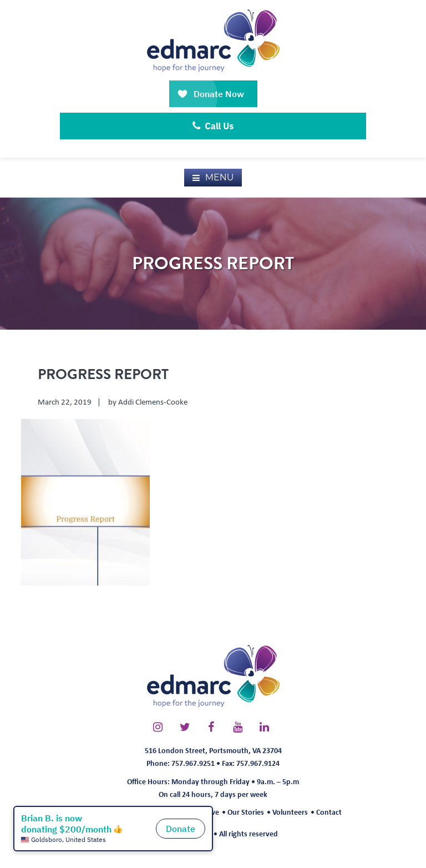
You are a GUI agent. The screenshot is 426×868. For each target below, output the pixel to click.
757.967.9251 (193, 763)
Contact (329, 812)
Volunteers (290, 812)
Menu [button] (220, 177)
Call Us (213, 126)
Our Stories (246, 812)
